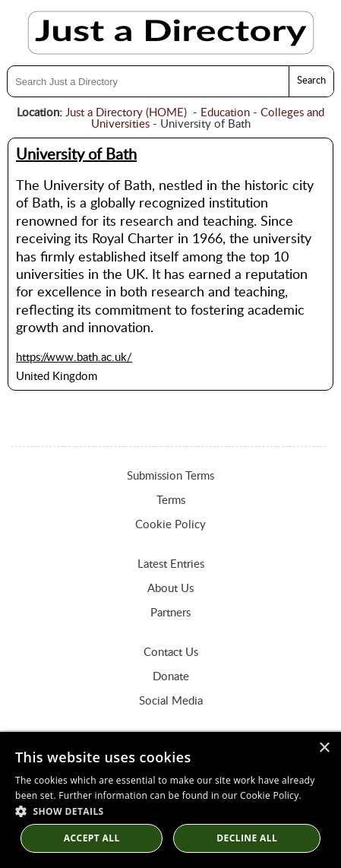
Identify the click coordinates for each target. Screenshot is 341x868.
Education (225, 113)
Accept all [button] (92, 838)
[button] (170, 811)
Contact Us (171, 653)
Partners (170, 613)
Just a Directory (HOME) (126, 113)
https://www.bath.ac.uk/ (74, 358)
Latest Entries (171, 564)
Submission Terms (170, 476)
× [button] (324, 748)
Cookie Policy (170, 525)
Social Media (171, 701)
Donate (171, 677)
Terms (171, 501)
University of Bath (76, 155)
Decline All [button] (247, 838)
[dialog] (170, 800)
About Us (170, 589)
